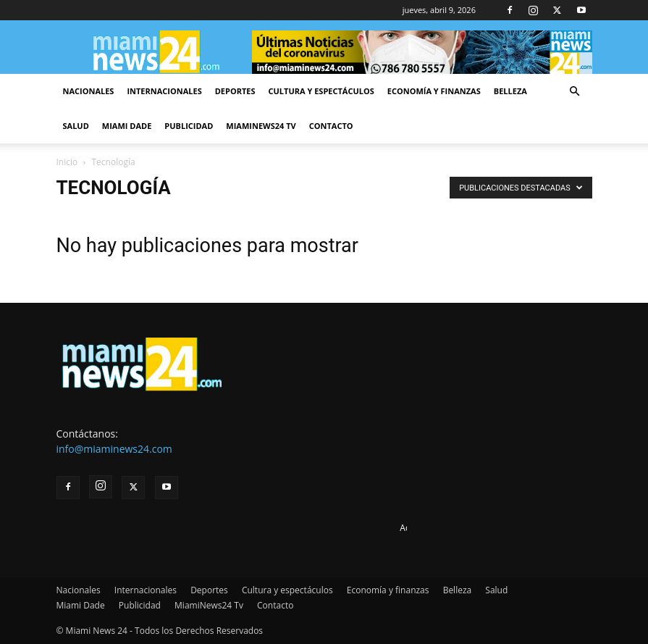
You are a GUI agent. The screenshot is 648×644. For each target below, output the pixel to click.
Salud (76, 126)
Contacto (331, 126)
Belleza (510, 91)
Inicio (67, 162)
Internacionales (164, 91)
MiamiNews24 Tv (261, 126)
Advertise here (429, 528)
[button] (575, 92)
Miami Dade (127, 126)
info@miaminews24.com (114, 449)
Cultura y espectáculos (321, 91)
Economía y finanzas (434, 91)
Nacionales (89, 91)
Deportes (235, 91)
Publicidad (189, 126)
